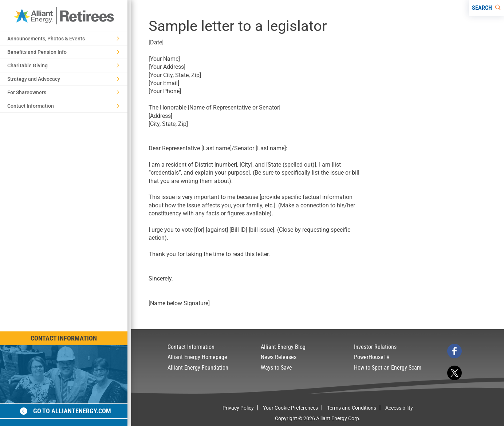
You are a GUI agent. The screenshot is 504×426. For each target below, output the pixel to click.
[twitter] (454, 373)
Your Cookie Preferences (290, 408)
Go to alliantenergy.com (66, 411)
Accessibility (399, 408)
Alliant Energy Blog (283, 347)
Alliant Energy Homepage (197, 357)
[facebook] (454, 351)
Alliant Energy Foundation (198, 368)
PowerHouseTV (372, 357)
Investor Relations (375, 347)
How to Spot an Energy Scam (388, 368)
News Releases (279, 357)
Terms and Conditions (352, 408)
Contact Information (64, 338)
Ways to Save (276, 368)
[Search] (486, 8)
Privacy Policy (238, 408)
